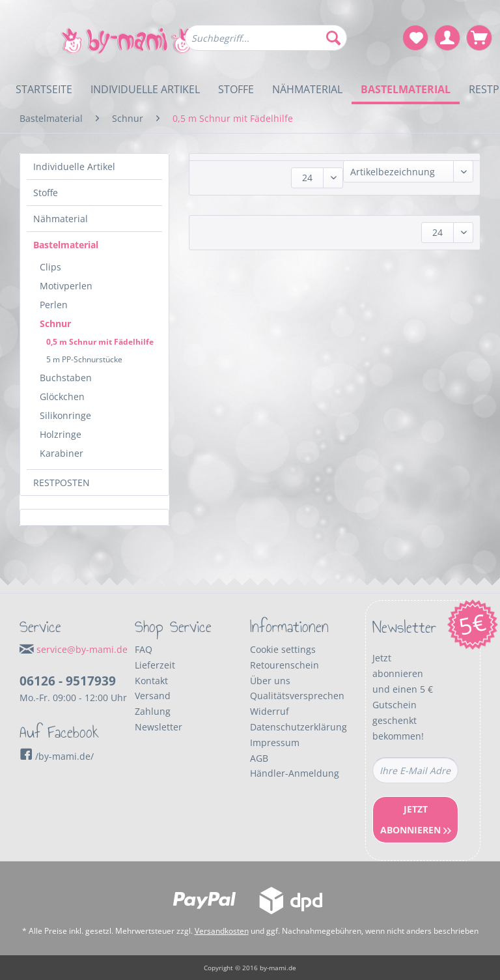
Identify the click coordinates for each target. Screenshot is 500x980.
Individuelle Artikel (74, 166)
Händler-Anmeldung (295, 773)
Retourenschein (285, 665)
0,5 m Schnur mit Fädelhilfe (100, 342)
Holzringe (61, 434)
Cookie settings (283, 649)
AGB (259, 758)
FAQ (144, 649)
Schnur (55, 324)
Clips (50, 267)
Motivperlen (66, 286)
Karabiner (62, 453)
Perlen (54, 305)
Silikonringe (65, 415)
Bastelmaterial (66, 245)
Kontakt (151, 681)
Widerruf (270, 711)
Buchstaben (66, 378)
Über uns (270, 681)
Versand (153, 696)
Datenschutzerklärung (299, 727)
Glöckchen (62, 396)
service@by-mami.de (82, 649)
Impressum (275, 742)
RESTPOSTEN (62, 483)
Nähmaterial (61, 219)
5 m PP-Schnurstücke (84, 359)
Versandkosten (222, 931)
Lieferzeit (155, 665)
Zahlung (153, 711)
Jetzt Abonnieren (416, 819)
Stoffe (46, 193)
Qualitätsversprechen (297, 696)
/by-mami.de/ (57, 756)
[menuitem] (266, 44)
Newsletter (159, 727)
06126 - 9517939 (68, 681)
